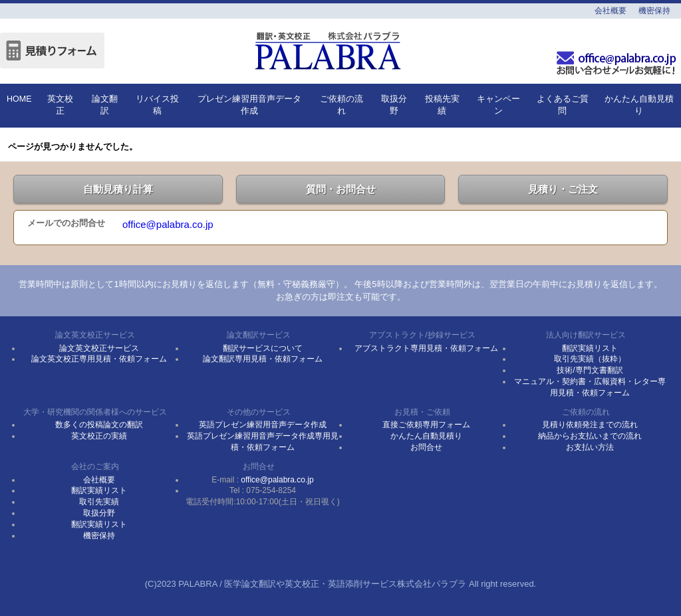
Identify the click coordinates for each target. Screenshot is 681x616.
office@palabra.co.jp (168, 224)
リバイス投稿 (157, 105)
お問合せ (426, 447)
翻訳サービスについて (263, 348)
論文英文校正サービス (99, 348)
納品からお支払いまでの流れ (590, 436)
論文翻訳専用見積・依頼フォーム (263, 359)
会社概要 (611, 11)
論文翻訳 (105, 105)
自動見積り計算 (118, 189)
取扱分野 (394, 105)
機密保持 (654, 11)
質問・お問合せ (341, 189)
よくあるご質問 (563, 105)
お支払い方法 (590, 447)
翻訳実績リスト (590, 348)
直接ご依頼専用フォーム (426, 425)
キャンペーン (498, 105)
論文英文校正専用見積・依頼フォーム (99, 359)
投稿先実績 (442, 105)
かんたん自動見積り (639, 105)
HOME (19, 99)
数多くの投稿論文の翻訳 (99, 425)
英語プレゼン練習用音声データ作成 (263, 425)
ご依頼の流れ (341, 105)
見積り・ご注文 (563, 189)
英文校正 (60, 105)
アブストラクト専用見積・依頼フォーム (426, 348)
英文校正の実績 (99, 436)
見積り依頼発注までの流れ (590, 425)
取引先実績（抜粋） (590, 359)
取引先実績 (99, 502)
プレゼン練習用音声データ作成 (249, 105)
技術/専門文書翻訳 (590, 370)
